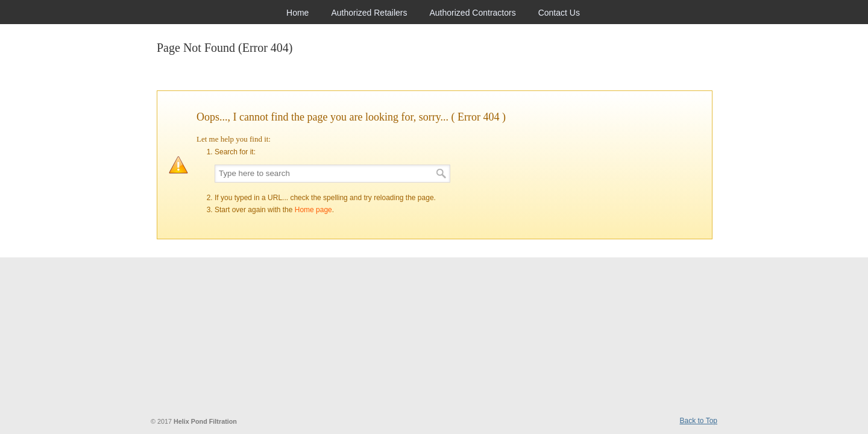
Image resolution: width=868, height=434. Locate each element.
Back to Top (699, 421)
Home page (313, 210)
